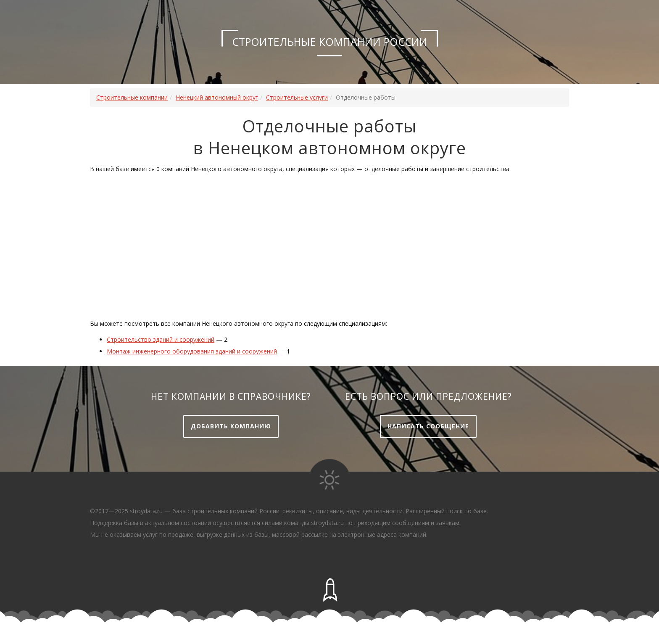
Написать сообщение (428, 426)
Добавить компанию (231, 426)
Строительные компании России (330, 42)
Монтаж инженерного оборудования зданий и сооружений (192, 351)
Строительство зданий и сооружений (161, 339)
